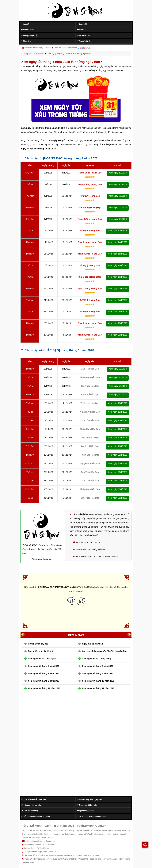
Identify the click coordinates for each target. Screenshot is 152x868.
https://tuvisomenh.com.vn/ (42, 838)
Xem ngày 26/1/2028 (118, 312)
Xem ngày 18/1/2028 (118, 265)
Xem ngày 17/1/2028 (118, 438)
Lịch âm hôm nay (30, 811)
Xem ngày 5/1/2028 (118, 386)
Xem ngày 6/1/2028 (118, 196)
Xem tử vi (26, 24)
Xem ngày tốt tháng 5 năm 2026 (44, 666)
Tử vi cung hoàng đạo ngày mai (91, 816)
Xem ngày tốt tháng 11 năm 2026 (44, 688)
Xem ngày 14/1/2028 (118, 242)
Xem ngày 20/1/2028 (118, 446)
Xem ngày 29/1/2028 (118, 335)
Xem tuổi (82, 24)
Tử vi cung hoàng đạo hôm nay (36, 816)
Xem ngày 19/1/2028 (118, 277)
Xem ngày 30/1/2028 (118, 489)
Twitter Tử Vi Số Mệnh (40, 848)
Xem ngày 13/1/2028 (118, 420)
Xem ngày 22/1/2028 (118, 455)
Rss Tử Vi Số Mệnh (92, 855)
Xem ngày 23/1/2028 (118, 463)
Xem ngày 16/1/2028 (118, 429)
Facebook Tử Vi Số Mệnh (44, 845)
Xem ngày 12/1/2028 (118, 231)
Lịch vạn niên (84, 35)
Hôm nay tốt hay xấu (38, 644)
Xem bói (81, 30)
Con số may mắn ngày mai (89, 799)
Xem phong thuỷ (29, 35)
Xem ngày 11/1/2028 (118, 412)
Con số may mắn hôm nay (34, 799)
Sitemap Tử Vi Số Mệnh (73, 855)
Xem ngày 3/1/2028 (118, 184)
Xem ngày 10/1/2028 (118, 403)
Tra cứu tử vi (83, 41)
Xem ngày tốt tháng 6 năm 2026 (98, 666)
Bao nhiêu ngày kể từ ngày (41, 651)
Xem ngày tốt (27, 30)
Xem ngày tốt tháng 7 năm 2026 (44, 673)
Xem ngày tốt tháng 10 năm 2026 (98, 681)
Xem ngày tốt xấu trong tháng (97, 659)
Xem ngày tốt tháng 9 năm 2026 (44, 681)
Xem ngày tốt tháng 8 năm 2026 (98, 673)
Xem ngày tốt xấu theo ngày (42, 659)
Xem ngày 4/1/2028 (118, 377)
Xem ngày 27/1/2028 (118, 481)
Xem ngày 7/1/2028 (118, 207)
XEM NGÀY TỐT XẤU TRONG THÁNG (56, 587)
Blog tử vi (26, 41)
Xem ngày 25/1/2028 (118, 472)
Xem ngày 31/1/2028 (118, 498)
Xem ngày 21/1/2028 (118, 288)
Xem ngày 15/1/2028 (118, 254)
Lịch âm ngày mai (85, 811)
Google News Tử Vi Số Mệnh (48, 852)
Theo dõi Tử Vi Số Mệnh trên (72, 48)
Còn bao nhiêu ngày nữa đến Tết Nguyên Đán (105, 651)
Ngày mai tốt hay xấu (92, 644)
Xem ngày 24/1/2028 (118, 300)
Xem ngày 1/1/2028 (118, 369)
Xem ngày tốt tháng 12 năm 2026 (98, 688)
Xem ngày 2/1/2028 (118, 173)
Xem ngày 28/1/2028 (118, 323)
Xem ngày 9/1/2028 (118, 219)
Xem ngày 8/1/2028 (118, 395)
